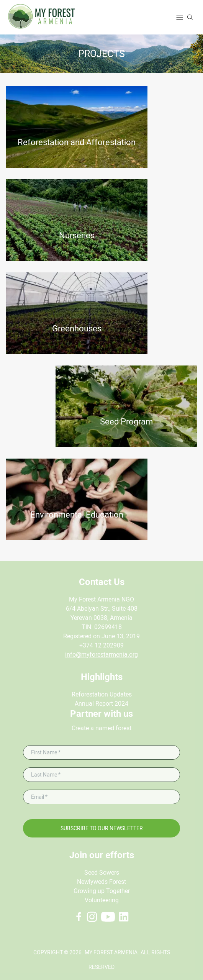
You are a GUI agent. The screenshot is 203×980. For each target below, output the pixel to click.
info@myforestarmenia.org (101, 655)
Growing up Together (102, 891)
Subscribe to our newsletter (102, 828)
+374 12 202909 (101, 645)
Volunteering (102, 900)
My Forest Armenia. (112, 952)
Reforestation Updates (102, 694)
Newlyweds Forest (101, 882)
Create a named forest (101, 728)
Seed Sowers (102, 873)
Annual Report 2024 (101, 704)
